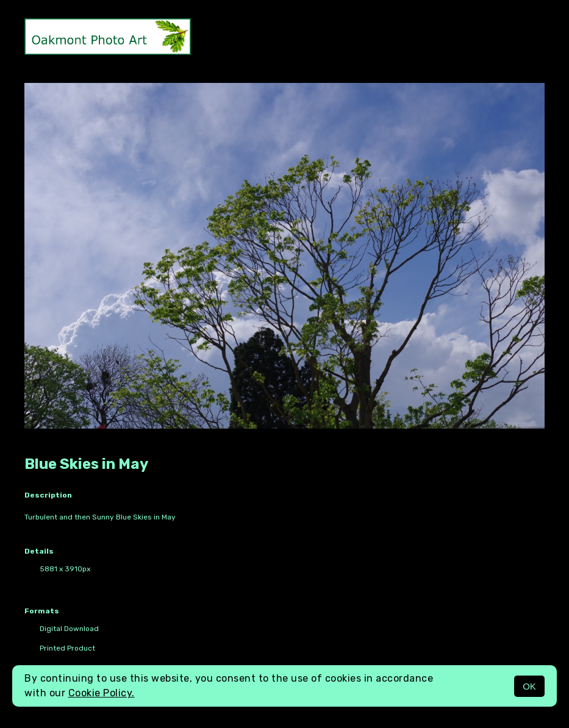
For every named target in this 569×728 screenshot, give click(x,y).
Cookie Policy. (102, 693)
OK (529, 686)
